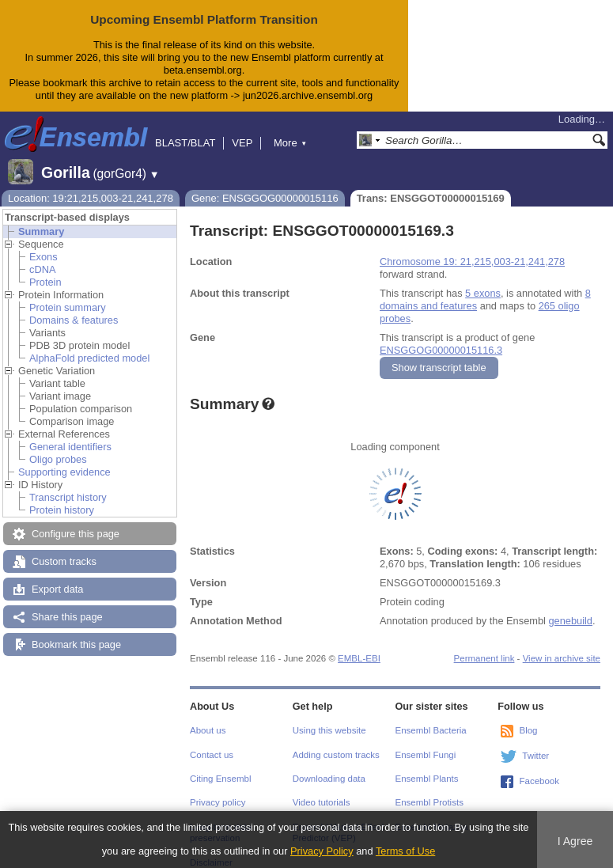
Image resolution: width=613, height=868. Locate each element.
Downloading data (329, 779)
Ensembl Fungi (426, 755)
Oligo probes (58, 459)
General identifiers (70, 447)
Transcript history (68, 497)
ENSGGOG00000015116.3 (441, 350)
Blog (528, 730)
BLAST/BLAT (185, 143)
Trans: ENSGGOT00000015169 (431, 198)
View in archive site (562, 658)
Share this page (67, 617)
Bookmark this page (76, 644)
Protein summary (68, 307)
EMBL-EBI (359, 658)
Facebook (539, 781)
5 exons (483, 293)
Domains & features (74, 320)
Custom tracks (64, 561)
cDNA (42, 269)
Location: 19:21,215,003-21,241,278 (91, 198)
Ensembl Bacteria (431, 730)
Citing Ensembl (220, 779)
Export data (57, 589)
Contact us (212, 755)
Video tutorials (322, 802)
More (290, 143)
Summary (41, 231)
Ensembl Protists (429, 802)
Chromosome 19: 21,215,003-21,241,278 (472, 262)
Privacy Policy (322, 851)
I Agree (575, 841)
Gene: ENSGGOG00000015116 (265, 198)
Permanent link (484, 658)
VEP (242, 143)
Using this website (329, 730)
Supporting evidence (64, 472)
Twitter (535, 756)
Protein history (62, 510)
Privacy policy (218, 802)
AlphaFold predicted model (89, 358)
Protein (45, 282)
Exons (44, 257)
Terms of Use (405, 851)
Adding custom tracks (336, 755)
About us (208, 730)
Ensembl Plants (427, 779)
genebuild (570, 621)
